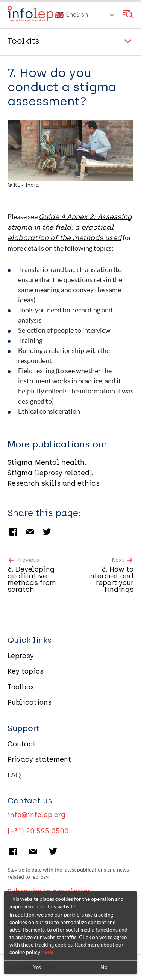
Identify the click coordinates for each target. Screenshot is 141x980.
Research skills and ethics (54, 483)
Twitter (47, 532)
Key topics (26, 671)
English (72, 15)
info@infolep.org (36, 815)
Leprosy (21, 656)
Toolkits (23, 41)
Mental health (60, 462)
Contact (22, 744)
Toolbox (21, 687)
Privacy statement (39, 759)
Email (30, 532)
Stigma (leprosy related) (50, 473)
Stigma (20, 462)
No (104, 967)
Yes (37, 967)
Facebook (13, 532)
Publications (30, 702)
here (47, 952)
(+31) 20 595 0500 (38, 831)
